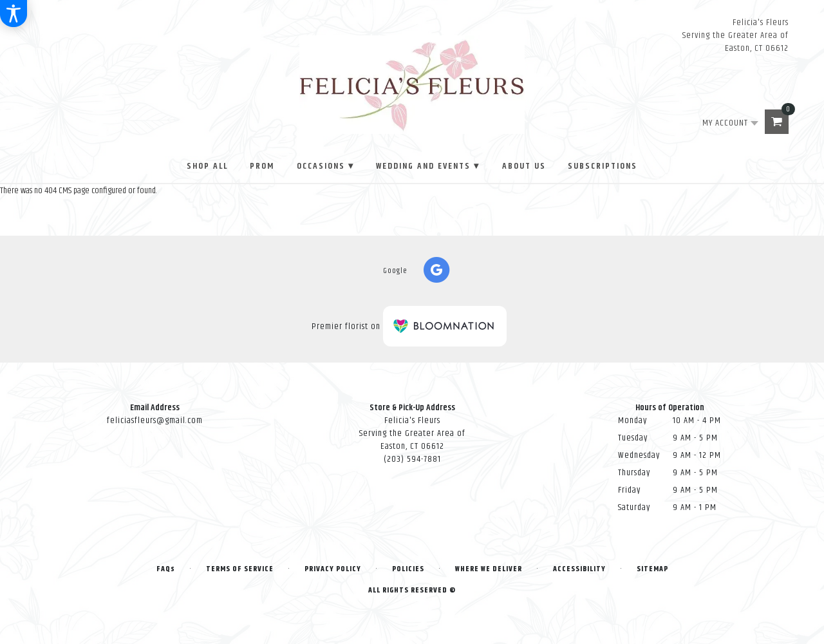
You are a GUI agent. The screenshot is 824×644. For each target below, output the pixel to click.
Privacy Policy (333, 569)
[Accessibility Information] (14, 14)
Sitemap (652, 569)
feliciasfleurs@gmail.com (155, 421)
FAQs (166, 569)
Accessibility (579, 569)
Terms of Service (240, 569)
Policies (408, 569)
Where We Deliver (489, 569)
